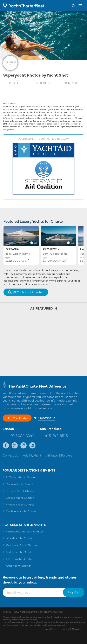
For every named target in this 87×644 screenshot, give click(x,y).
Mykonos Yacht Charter (21, 505)
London (8, 429)
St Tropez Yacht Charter (21, 477)
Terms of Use (48, 629)
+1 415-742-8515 (54, 436)
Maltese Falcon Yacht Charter (24, 532)
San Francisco (51, 429)
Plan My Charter (17, 418)
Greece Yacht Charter (20, 498)
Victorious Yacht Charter (21, 545)
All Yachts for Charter (28, 292)
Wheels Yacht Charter (20, 538)
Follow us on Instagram (24, 446)
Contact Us (10, 455)
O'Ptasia (12, 249)
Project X (51, 249)
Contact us (47, 418)
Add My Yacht (32, 455)
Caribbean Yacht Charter (22, 511)
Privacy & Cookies (71, 629)
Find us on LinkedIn (32, 446)
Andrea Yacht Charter (20, 552)
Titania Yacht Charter (19, 559)
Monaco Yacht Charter (20, 484)
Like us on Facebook (6, 446)
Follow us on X (15, 446)
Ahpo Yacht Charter (18, 566)
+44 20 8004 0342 (18, 436)
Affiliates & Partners (59, 455)
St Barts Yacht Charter (20, 491)
